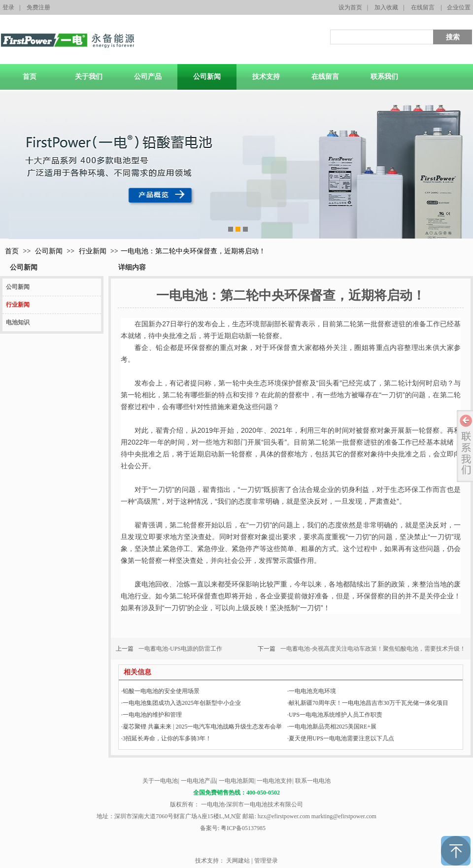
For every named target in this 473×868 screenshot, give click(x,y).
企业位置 (459, 7)
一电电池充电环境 (312, 691)
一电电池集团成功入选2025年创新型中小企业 (181, 703)
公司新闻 (49, 251)
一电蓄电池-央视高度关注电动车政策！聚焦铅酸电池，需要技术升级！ (373, 649)
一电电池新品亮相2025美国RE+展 (332, 727)
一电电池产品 (199, 781)
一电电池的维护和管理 (152, 715)
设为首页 (350, 7)
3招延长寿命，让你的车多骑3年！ (166, 738)
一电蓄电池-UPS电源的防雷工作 (180, 649)
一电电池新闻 (236, 781)
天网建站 (238, 861)
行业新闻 (93, 251)
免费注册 (38, 7)
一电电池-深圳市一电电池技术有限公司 (252, 804)
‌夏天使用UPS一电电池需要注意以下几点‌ (341, 738)
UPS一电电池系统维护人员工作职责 (335, 715)
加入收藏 (386, 7)
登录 (8, 7)
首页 (12, 251)
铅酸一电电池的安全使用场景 (160, 691)
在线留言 (423, 7)
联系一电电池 (313, 781)
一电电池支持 (274, 781)
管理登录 (266, 861)
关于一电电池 (160, 781)
